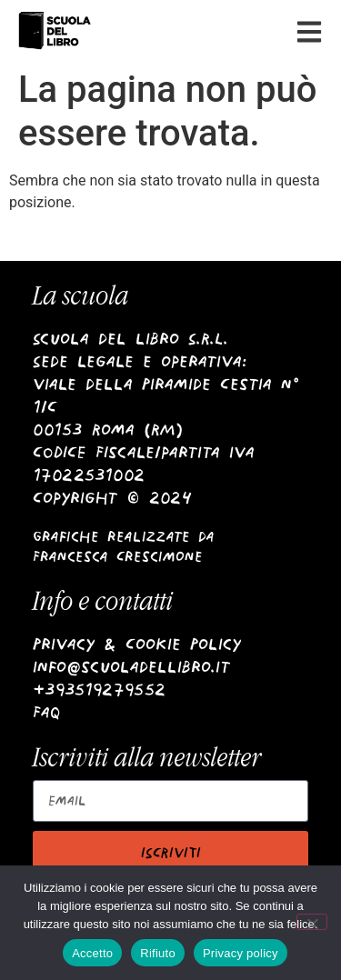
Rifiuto (158, 953)
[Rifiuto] (312, 922)
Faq (47, 712)
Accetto (92, 953)
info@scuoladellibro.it (131, 667)
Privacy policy (241, 953)
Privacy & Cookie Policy (137, 644)
